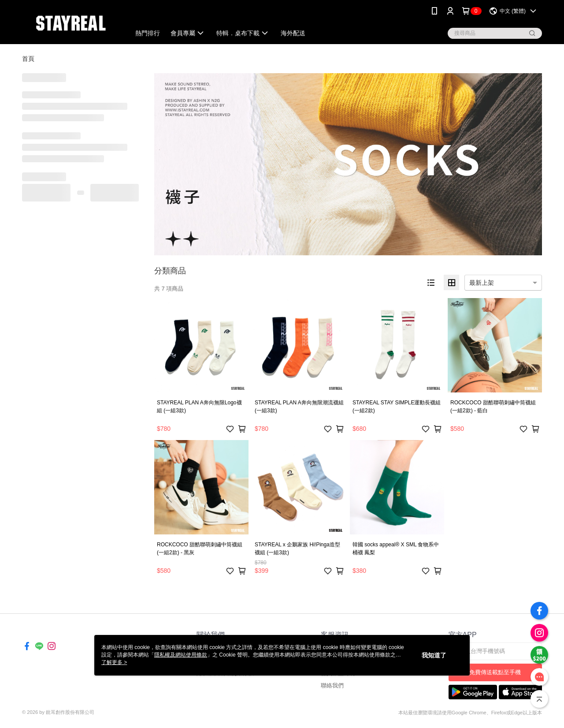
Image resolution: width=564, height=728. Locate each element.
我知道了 (434, 655)
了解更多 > (114, 662)
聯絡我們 (332, 685)
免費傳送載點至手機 (495, 672)
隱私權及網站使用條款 (181, 655)
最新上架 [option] (482, 283)
